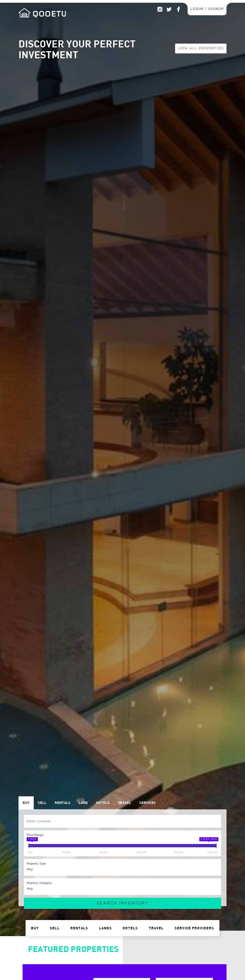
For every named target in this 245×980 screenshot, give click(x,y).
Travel (156, 928)
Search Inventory (122, 903)
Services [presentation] (148, 803)
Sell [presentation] (42, 803)
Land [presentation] (83, 803)
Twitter (169, 10)
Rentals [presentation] (63, 803)
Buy (35, 928)
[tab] (26, 803)
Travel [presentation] (124, 803)
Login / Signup (207, 9)
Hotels (130, 928)
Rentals (79, 928)
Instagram (160, 10)
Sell (55, 928)
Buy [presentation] (26, 803)
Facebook (178, 10)
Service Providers (194, 928)
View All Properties (201, 48)
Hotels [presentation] (103, 803)
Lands (105, 928)
